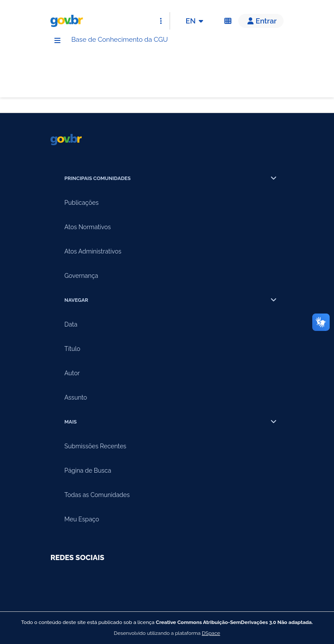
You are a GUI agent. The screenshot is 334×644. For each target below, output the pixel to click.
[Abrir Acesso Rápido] (161, 21)
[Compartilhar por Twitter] (132, 582)
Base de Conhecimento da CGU (135, 41)
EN (196, 21)
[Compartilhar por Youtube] (59, 582)
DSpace (211, 633)
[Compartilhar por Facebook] (83, 582)
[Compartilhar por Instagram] (108, 582)
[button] (261, 21)
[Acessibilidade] (228, 21)
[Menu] (57, 41)
